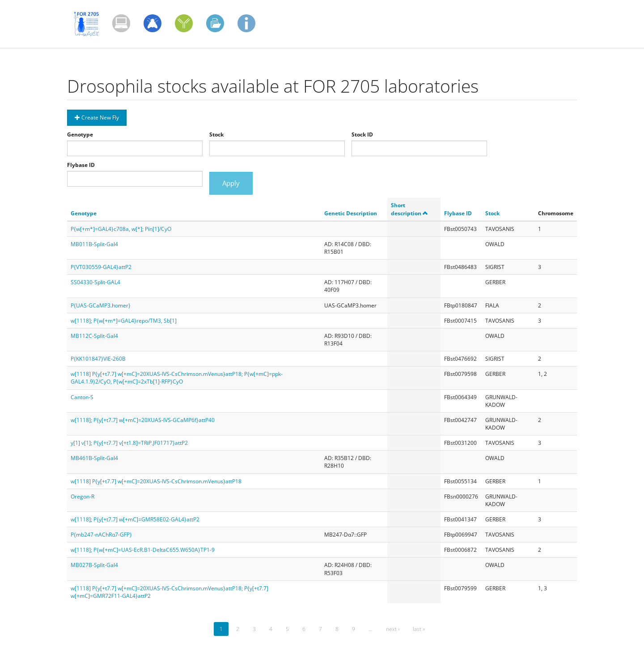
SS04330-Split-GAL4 (95, 282)
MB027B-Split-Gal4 (94, 565)
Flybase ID (81, 165)
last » (419, 629)
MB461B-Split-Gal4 (94, 458)
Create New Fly (97, 117)
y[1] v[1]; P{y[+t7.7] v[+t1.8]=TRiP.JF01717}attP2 (129, 443)
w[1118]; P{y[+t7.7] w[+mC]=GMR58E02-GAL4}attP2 (135, 519)
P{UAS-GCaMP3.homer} (101, 305)
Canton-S (82, 397)
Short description (409, 209)
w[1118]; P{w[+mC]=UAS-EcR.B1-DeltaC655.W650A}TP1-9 (143, 550)
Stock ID (362, 134)
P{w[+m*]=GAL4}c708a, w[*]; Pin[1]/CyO (121, 229)
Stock (216, 134)
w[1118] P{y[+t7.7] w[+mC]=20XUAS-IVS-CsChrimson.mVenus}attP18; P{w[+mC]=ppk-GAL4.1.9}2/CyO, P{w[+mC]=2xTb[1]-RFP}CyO (177, 378)
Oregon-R (83, 497)
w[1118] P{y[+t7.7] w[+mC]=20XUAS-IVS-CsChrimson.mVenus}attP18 (156, 481)
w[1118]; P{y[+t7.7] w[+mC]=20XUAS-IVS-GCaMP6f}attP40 (143, 420)
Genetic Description (351, 213)
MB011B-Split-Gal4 (94, 244)
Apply (231, 183)
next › (393, 629)
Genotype (80, 134)
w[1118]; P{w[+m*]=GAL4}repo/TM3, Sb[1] (124, 321)
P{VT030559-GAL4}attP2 (101, 267)
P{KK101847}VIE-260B (98, 359)
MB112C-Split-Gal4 (94, 336)
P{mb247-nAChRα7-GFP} (101, 535)
